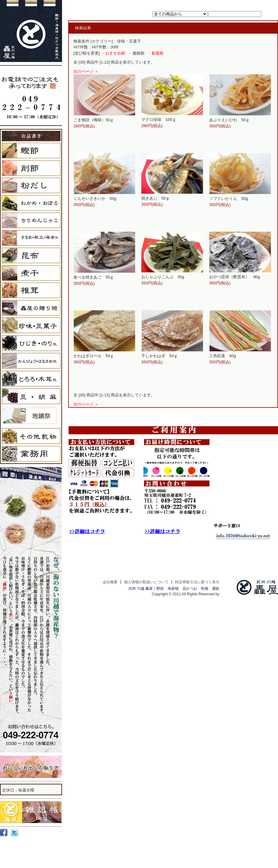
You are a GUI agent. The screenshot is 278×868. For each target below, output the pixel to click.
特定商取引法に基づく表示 (197, 582)
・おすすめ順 (113, 53)
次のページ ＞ (86, 71)
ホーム (193, 4)
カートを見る (212, 4)
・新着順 (156, 53)
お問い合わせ (263, 4)
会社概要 (110, 582)
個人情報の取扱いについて (146, 582)
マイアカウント (237, 4)
